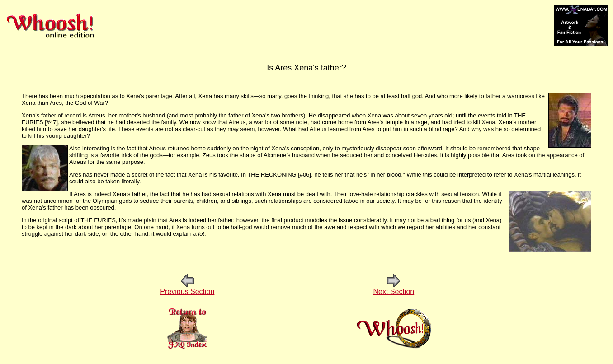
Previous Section (187, 288)
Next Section (394, 288)
